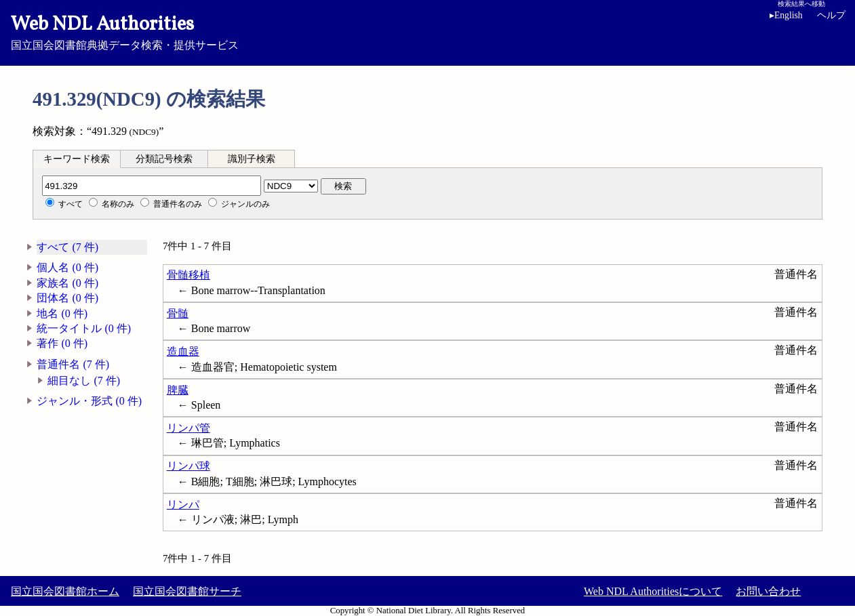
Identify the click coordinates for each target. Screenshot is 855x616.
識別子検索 (252, 159)
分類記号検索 (164, 159)
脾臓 (178, 390)
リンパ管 (188, 428)
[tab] (77, 159)
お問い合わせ (768, 591)
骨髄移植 (188, 275)
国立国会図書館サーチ (187, 591)
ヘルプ (831, 15)
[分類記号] (152, 186)
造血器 (183, 351)
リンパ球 (188, 466)
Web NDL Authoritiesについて (653, 591)
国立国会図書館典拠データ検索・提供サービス (427, 31)
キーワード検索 (77, 159)
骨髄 (178, 313)
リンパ (183, 505)
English (786, 15)
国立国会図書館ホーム (65, 591)
